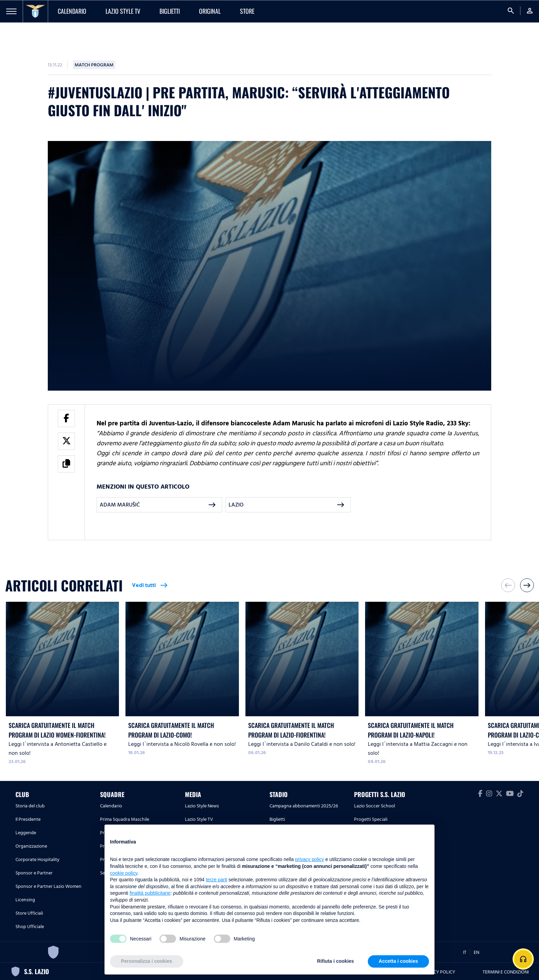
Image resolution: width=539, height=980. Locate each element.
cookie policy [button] (124, 873)
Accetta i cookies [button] (398, 961)
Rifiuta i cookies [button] (335, 961)
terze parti (217, 880)
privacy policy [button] (310, 859)
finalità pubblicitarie (150, 893)
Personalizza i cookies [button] (147, 961)
